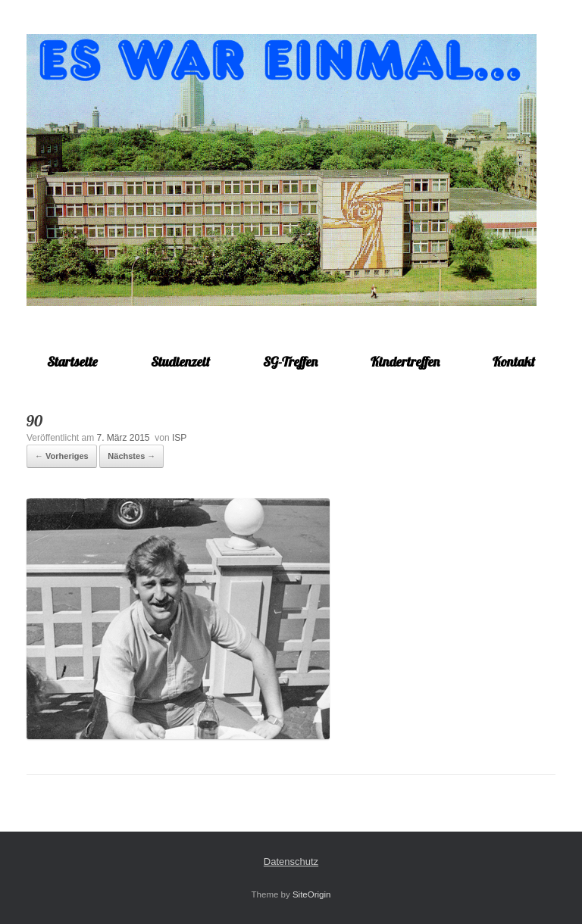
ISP (179, 438)
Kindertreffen (405, 362)
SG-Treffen (290, 362)
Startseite (72, 362)
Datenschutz (291, 862)
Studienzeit (180, 362)
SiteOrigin (312, 894)
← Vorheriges (62, 456)
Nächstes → (131, 456)
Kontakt (514, 362)
